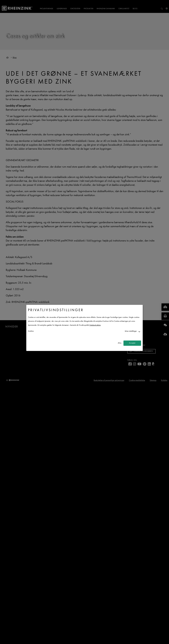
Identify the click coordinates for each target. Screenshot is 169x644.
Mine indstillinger (131, 331)
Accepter (132, 343)
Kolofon (31, 331)
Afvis (120, 343)
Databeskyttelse (95, 325)
